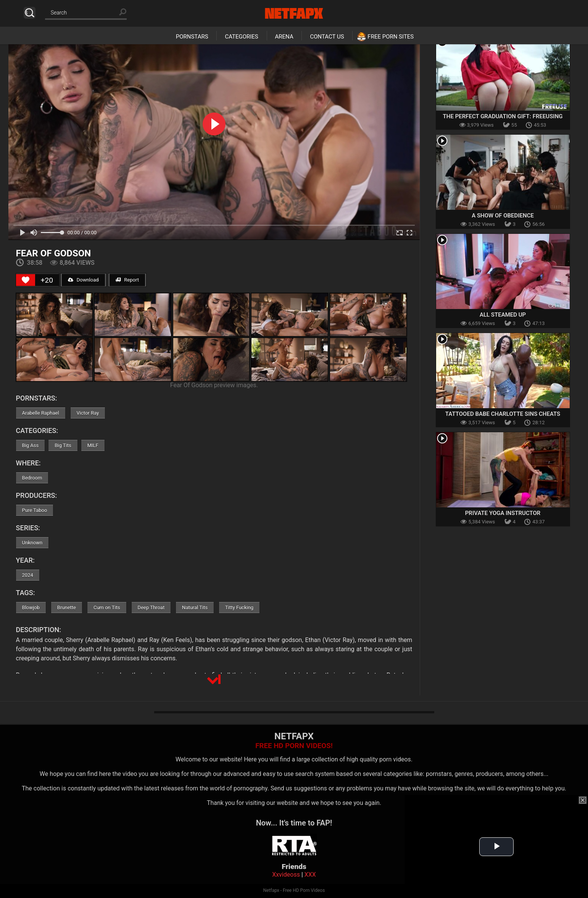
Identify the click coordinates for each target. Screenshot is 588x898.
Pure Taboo (35, 510)
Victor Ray (88, 413)
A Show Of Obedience (503, 216)
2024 (28, 575)
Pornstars (192, 37)
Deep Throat (151, 608)
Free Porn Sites (391, 37)
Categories (241, 37)
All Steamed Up (503, 315)
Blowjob (31, 608)
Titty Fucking (239, 608)
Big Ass (31, 445)
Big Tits (63, 445)
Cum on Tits (107, 608)
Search (30, 13)
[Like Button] (26, 280)
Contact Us (327, 37)
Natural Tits (195, 608)
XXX (310, 875)
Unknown (32, 543)
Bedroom (32, 478)
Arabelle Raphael (41, 413)
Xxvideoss (286, 875)
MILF (93, 445)
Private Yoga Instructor (503, 513)
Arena (284, 37)
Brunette (67, 608)
